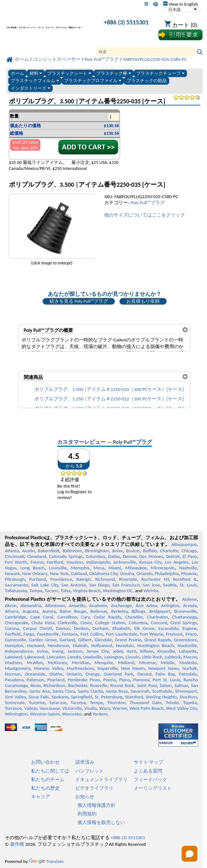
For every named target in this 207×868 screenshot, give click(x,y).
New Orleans (35, 573)
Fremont (174, 634)
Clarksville (67, 623)
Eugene (190, 628)
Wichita (151, 591)
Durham (100, 628)
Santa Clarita (90, 691)
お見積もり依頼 (143, 301)
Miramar (147, 663)
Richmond (105, 579)
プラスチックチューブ (160, 73)
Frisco (191, 634)
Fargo (29, 634)
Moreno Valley (48, 668)
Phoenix (189, 573)
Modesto (188, 663)
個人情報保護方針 (97, 805)
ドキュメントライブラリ (101, 780)
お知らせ (85, 797)
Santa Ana (40, 691)
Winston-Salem (45, 714)
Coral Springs (184, 623)
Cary (85, 617)
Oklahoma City (103, 573)
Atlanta (12, 551)
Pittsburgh (15, 579)
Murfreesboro (80, 668)
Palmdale (188, 674)
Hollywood (102, 645)
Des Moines (151, 556)
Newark (12, 573)
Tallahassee (16, 591)
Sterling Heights (161, 697)
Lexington (114, 657)
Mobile (168, 663)
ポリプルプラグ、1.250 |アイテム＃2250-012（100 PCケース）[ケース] (109, 399)
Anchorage (121, 606)
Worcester (72, 714)
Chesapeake (17, 623)
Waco (104, 708)
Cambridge (15, 617)
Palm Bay (165, 674)
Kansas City (150, 562)
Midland (126, 663)
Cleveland (37, 556)
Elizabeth (121, 628)
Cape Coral (42, 617)
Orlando (144, 573)
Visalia (90, 708)
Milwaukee (136, 568)
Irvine (43, 651)
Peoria (109, 680)
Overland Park (118, 674)
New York (59, 573)
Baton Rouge (73, 611)
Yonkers (100, 714)
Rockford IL (185, 579)
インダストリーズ (30, 88)
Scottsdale (162, 691)
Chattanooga (184, 617)
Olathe (56, 674)
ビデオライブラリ (94, 788)
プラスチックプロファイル (93, 81)
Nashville (188, 568)
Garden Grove (43, 640)
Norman (13, 674)
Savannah (140, 691)
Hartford (55, 562)
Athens (12, 611)
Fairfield (13, 634)
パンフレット (90, 771)
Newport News (164, 668)
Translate (46, 861)
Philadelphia (167, 573)
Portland (38, 579)
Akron (11, 606)
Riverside (128, 579)
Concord (159, 623)
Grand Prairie (128, 640)
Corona (12, 628)
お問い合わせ (45, 762)
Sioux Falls (39, 697)
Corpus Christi (37, 628)
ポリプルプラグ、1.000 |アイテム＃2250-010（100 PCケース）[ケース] (109, 389)
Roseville (99, 685)
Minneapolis (163, 568)
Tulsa (66, 591)
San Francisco (126, 585)
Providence (61, 579)
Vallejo (31, 708)
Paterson (35, 680)
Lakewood (34, 657)
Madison (13, 663)
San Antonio (73, 585)
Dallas (114, 556)
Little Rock (152, 657)
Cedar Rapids (107, 617)
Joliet (118, 651)
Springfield (82, 697)
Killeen (147, 651)
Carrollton (67, 617)
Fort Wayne (152, 634)
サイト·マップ (149, 762)
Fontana (70, 634)
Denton (81, 628)
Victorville (72, 708)
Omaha (127, 573)
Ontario (74, 674)
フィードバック (150, 780)
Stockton (188, 697)
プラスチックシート (69, 73)
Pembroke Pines (84, 680)
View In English (181, 4)
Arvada (190, 606)
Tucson (52, 591)
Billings (139, 611)
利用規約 (87, 814)
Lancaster (56, 657)
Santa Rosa (117, 691)
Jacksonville (124, 562)
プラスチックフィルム (35, 81)
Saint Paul (147, 685)
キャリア (41, 797)
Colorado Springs (66, 556)
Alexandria (31, 606)
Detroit (173, 556)
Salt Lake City (45, 585)
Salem (166, 685)
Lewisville (93, 657)
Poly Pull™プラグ (148, 203)
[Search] (146, 52)
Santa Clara (64, 691)
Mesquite (104, 663)
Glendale (103, 640)
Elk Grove (144, 628)
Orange (93, 674)
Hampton (14, 645)
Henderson (58, 645)
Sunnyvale (15, 703)
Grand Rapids (157, 640)
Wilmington (16, 714)
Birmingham (97, 551)
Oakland (79, 573)
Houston (75, 562)
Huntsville (187, 645)
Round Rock (122, 685)
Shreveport (186, 691)
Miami (115, 568)
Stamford (134, 697)
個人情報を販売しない (101, 822)
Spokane (60, 697)
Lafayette (188, 651)
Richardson (54, 685)
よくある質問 (148, 771)
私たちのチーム (48, 780)
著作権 (17, 844)
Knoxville (166, 651)
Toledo (172, 703)
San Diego (99, 585)
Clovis (86, 623)
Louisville (58, 568)
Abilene (189, 599)
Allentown (55, 606)
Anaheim (98, 606)
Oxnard (144, 674)
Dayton (63, 628)
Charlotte (169, 551)
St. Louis (188, 585)
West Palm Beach (147, 708)
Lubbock (173, 657)
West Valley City (181, 708)
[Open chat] (190, 854)
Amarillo (77, 606)
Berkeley (119, 611)
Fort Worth (16, 562)
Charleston (157, 617)
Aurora (49, 611)
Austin (28, 551)
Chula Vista (43, 623)
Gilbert (85, 640)
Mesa (99, 568)
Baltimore (72, 551)
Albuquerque (184, 544)
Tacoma (78, 703)
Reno (35, 685)
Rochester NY (155, 579)
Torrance (13, 708)
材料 (36, 73)
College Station (110, 623)
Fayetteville (48, 634)
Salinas (181, 685)
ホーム (17, 73)
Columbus (96, 556)
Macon (190, 657)
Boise (118, 551)
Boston (133, 551)
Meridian (81, 663)
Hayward (35, 645)
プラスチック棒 (114, 73)
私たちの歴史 (45, 788)
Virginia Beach (87, 591)
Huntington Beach (156, 645)
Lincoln (133, 657)
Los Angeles (177, 562)
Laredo (74, 657)
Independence (19, 651)
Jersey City (98, 651)
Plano (124, 680)
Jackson (75, 651)
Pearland (56, 680)
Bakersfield (48, 551)
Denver (130, 556)
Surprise (37, 703)
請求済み (85, 762)
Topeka (190, 703)
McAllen (35, 663)
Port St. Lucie (167, 680)
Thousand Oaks (146, 703)
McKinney (57, 663)
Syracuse (58, 703)
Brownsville (186, 611)
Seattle (170, 585)
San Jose (151, 585)
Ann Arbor (146, 606)
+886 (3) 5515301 (126, 22)
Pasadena (14, 680)
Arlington (170, 606)
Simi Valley (15, 697)
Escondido (168, 628)
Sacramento (16, 585)
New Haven (133, 668)
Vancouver (50, 708)
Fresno (37, 562)
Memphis (80, 568)
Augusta (30, 611)
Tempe (96, 703)
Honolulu (125, 645)
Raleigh (84, 579)
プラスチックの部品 (147, 81)
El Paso (190, 556)
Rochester (78, 685)
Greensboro (185, 640)
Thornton (116, 703)
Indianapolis (98, 562)
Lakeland (13, 657)
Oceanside (35, 674)
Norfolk (190, 668)
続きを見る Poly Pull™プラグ (79, 301)
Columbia (138, 623)
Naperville (107, 668)
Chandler (134, 617)
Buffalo (150, 551)
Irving (58, 651)
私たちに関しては (50, 771)
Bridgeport (160, 611)
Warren (120, 708)
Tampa (36, 591)
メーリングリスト (153, 788)
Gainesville (15, 640)
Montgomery (17, 668)
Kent (132, 651)
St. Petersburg (108, 697)
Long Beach (32, 568)
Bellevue (99, 611)
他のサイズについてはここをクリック (145, 215)
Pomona (141, 680)
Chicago (189, 551)
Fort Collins (92, 634)
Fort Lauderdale (121, 634)
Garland (67, 640)
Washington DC (118, 591)
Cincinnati (14, 556)
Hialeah (80, 645)
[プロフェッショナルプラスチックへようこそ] (50, 23)
